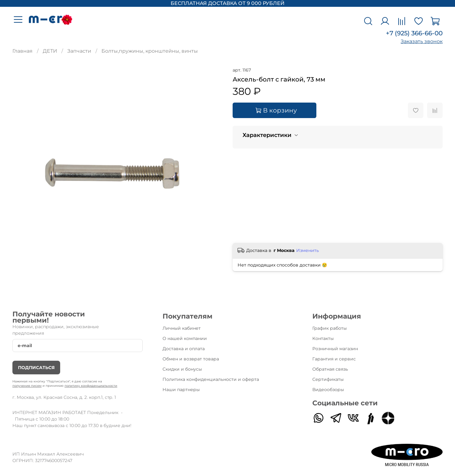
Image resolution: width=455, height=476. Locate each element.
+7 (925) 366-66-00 (414, 33)
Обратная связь (330, 369)
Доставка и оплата (184, 349)
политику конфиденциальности (91, 386)
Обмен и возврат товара (191, 359)
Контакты (323, 338)
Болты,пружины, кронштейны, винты (150, 51)
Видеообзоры (328, 390)
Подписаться (36, 368)
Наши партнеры (181, 390)
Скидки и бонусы (182, 369)
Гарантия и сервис (334, 359)
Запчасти (79, 51)
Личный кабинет (182, 328)
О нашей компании (185, 338)
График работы (330, 328)
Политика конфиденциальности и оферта (211, 379)
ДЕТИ (50, 51)
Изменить (308, 250)
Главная (22, 51)
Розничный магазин (335, 349)
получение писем (27, 386)
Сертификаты (328, 379)
